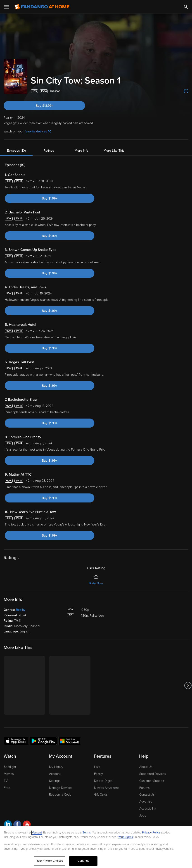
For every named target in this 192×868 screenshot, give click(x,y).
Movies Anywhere (106, 788)
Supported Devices (153, 774)
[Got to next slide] (188, 685)
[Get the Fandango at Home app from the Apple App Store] (16, 741)
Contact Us (147, 795)
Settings (55, 781)
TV (6, 781)
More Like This (114, 151)
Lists (97, 767)
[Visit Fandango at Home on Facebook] (17, 825)
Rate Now (96, 583)
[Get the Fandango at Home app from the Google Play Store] (43, 741)
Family (98, 774)
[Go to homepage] (42, 7)
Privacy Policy (151, 833)
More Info (81, 151)
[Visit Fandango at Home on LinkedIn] (8, 825)
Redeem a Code (60, 795)
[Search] (186, 7)
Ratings (49, 151)
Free (7, 788)
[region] (96, 847)
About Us (146, 767)
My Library (56, 767)
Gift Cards (101, 795)
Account (55, 774)
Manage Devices (61, 788)
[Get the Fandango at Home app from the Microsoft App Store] (69, 741)
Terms (87, 833)
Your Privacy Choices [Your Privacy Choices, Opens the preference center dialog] (50, 861)
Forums (144, 788)
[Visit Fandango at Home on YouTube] (27, 825)
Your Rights (126, 837)
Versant (37, 833)
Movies (9, 774)
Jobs (143, 816)
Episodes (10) (16, 151)
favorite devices (38, 131)
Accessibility (148, 809)
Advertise (146, 802)
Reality (21, 610)
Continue (83, 861)
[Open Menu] (7, 7)
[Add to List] (186, 91)
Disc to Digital (104, 781)
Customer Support (152, 781)
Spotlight (10, 767)
